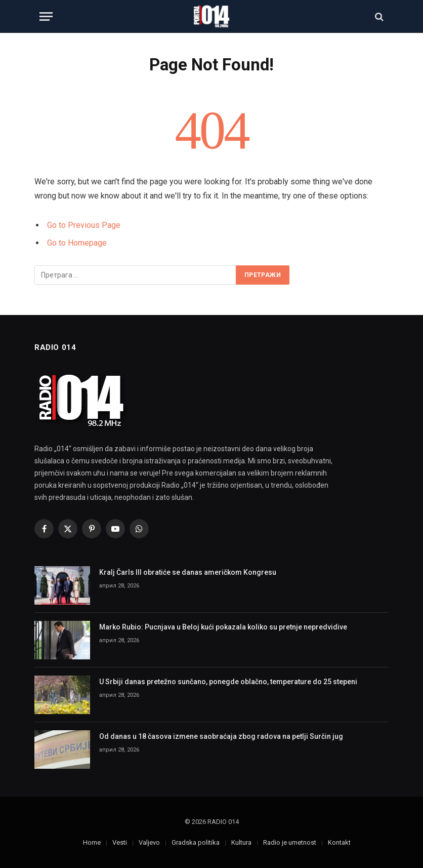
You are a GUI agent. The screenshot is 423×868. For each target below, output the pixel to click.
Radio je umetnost (290, 842)
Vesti (120, 842)
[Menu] (46, 16)
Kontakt (339, 842)
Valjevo (149, 842)
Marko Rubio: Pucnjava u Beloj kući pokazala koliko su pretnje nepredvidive (223, 627)
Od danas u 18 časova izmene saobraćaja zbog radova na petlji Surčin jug (221, 736)
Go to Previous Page (84, 225)
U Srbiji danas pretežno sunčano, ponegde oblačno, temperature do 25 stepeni (228, 682)
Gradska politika (196, 842)
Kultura (241, 842)
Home (92, 842)
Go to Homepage (77, 243)
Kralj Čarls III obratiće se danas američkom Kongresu (188, 572)
